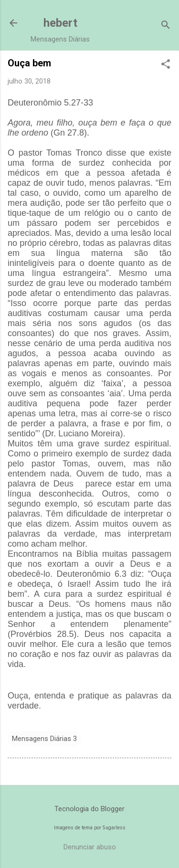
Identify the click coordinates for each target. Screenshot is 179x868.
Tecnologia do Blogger (89, 809)
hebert (60, 23)
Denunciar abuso (90, 847)
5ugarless (114, 828)
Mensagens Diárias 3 (44, 739)
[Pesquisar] (166, 26)
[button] (166, 65)
